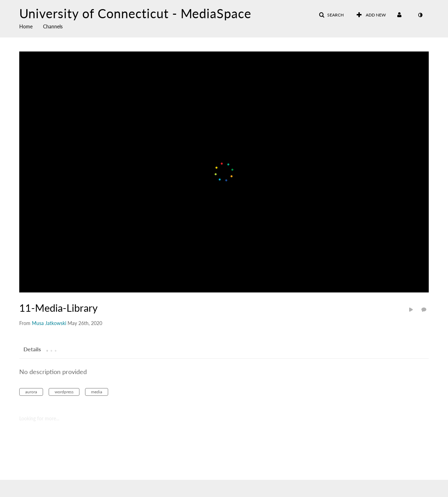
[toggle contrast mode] (420, 15)
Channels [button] (53, 26)
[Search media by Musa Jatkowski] (49, 323)
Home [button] (26, 26)
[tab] (32, 349)
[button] (331, 15)
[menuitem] (31, 26)
